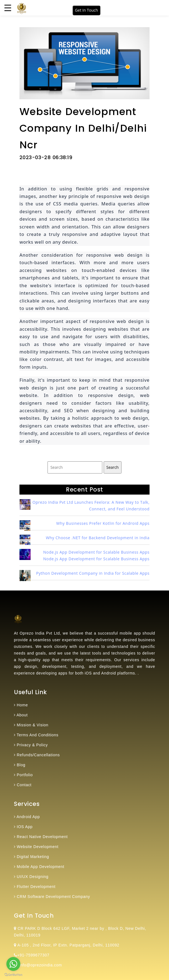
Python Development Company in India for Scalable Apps (93, 573)
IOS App (25, 827)
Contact (24, 785)
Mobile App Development (40, 867)
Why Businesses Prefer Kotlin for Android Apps (103, 523)
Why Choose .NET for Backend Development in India (98, 538)
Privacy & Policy (32, 745)
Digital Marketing (33, 857)
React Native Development (42, 837)
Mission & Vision (33, 725)
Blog (21, 765)
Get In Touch (87, 10)
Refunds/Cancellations (38, 755)
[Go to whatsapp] (13, 964)
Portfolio (25, 775)
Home (22, 705)
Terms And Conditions (38, 735)
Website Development (38, 847)
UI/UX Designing (33, 877)
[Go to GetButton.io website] (13, 974)
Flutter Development (36, 887)
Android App (28, 817)
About (22, 715)
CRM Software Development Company (53, 897)
